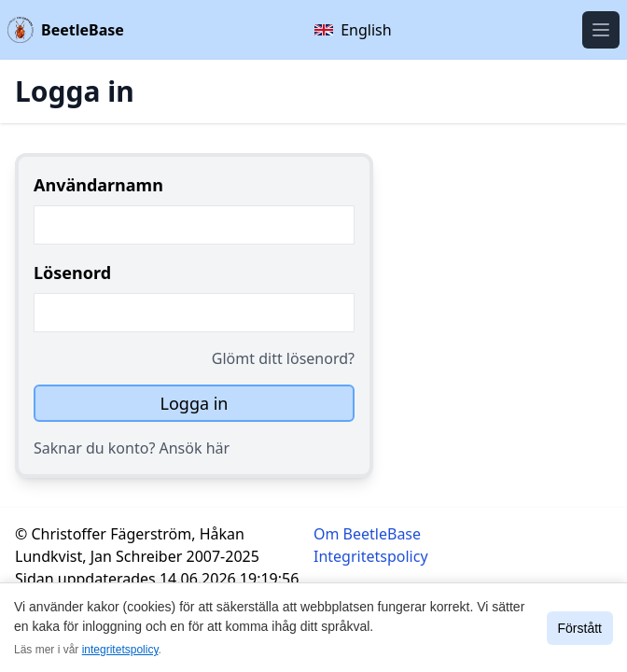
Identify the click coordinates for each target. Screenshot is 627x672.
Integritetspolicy (371, 556)
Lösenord (72, 273)
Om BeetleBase (367, 534)
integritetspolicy (120, 650)
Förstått (580, 628)
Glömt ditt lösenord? (283, 358)
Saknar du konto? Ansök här (132, 448)
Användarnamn (98, 185)
